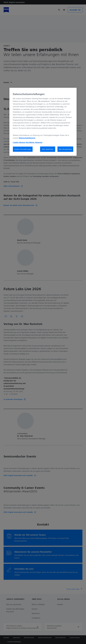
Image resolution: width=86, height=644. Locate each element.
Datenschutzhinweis (27, 138)
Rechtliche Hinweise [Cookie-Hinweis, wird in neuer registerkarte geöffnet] (34, 142)
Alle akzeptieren (65, 149)
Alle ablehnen (48, 149)
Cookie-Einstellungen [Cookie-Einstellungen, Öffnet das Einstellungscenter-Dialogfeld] (23, 149)
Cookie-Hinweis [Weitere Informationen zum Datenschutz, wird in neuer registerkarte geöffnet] (19, 142)
